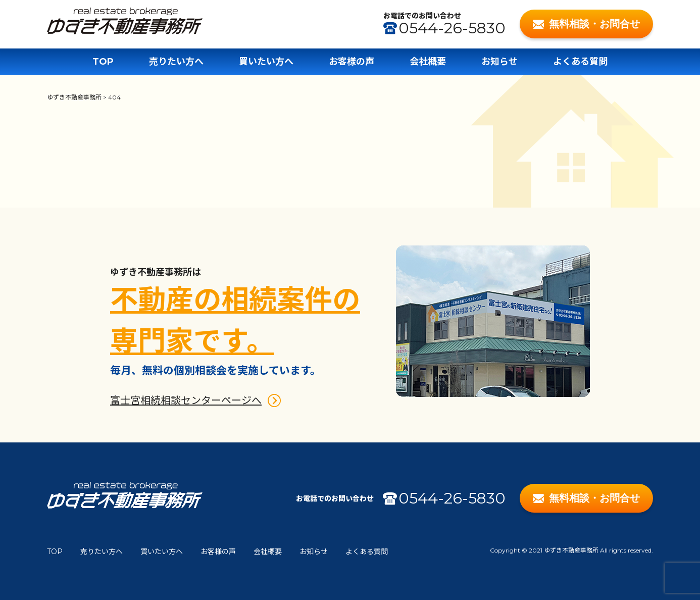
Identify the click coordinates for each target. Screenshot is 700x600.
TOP (103, 62)
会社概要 (428, 62)
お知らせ (499, 62)
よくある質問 (580, 62)
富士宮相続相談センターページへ (186, 401)
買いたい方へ (266, 62)
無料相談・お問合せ (587, 24)
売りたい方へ (176, 62)
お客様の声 (352, 62)
